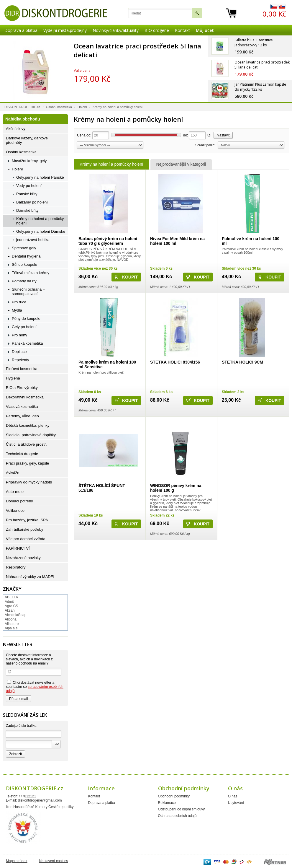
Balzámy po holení (32, 202)
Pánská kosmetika (27, 343)
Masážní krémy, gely (29, 161)
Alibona (11, 619)
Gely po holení (24, 327)
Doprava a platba (21, 30)
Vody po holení (29, 186)
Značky (12, 589)
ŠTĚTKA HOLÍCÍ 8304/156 (175, 362)
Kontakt (182, 30)
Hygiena (13, 378)
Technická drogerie (22, 454)
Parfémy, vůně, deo (22, 416)
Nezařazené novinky (23, 558)
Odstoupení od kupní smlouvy (182, 809)
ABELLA (11, 597)
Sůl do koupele (24, 264)
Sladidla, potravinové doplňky (31, 435)
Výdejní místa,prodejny (65, 30)
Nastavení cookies (54, 861)
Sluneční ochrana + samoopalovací (28, 291)
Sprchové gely (24, 248)
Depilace (19, 352)
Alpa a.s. (12, 628)
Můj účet (205, 30)
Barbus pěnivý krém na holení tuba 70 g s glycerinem (108, 241)
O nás (233, 796)
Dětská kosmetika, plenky (28, 425)
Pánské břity (27, 194)
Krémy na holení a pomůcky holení (111, 164)
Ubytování (236, 803)
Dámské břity (27, 210)
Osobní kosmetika (59, 107)
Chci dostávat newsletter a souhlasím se (35, 686)
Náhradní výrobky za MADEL (31, 577)
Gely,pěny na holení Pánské (40, 177)
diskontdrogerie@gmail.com (40, 800)
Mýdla (17, 310)
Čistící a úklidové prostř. (26, 444)
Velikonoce (15, 510)
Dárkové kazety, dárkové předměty (27, 140)
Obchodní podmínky (174, 796)
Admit (9, 602)
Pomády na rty (24, 281)
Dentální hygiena (26, 256)
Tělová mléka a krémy (31, 273)
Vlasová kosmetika (22, 407)
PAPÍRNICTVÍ (18, 548)
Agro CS (11, 606)
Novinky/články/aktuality (116, 30)
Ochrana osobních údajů (177, 816)
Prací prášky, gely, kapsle (27, 463)
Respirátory (16, 567)
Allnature (12, 624)
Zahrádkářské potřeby (24, 529)
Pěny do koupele (26, 319)
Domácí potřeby (19, 501)
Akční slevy (16, 129)
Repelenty (20, 360)
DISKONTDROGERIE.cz (22, 107)
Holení (82, 107)
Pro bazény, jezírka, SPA (27, 520)
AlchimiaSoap (15, 615)
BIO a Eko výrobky (22, 388)
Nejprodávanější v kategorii (181, 164)
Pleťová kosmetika (22, 369)
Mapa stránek (17, 861)
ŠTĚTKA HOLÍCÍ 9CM (242, 362)
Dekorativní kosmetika (25, 397)
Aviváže (13, 473)
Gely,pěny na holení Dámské (41, 231)
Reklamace (167, 803)
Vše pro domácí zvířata (26, 539)
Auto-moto (15, 492)
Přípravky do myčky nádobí (29, 482)
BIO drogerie (157, 30)
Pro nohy (19, 335)
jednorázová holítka (33, 240)
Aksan (10, 610)
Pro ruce (19, 302)
